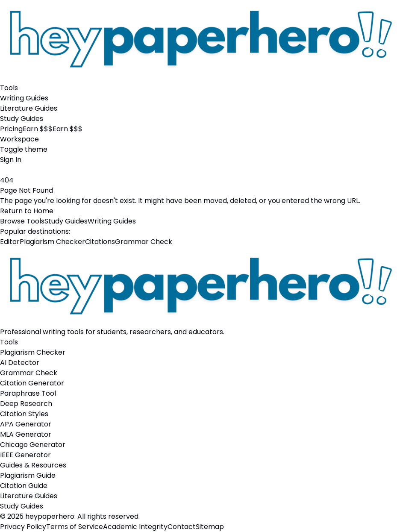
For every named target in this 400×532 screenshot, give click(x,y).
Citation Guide (24, 486)
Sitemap (210, 527)
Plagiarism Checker (52, 242)
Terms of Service (75, 527)
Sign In (11, 160)
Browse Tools (22, 221)
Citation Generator (32, 383)
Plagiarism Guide (28, 475)
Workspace (19, 139)
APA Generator (26, 424)
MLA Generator (26, 434)
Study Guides (22, 119)
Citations (100, 242)
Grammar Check (144, 242)
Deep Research (26, 404)
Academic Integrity (135, 527)
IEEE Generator (25, 455)
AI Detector (20, 363)
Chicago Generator (33, 445)
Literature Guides (29, 108)
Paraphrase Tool (28, 393)
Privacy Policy (23, 527)
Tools (9, 88)
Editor (10, 242)
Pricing (11, 129)
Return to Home (27, 211)
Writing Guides (24, 98)
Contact (182, 527)
